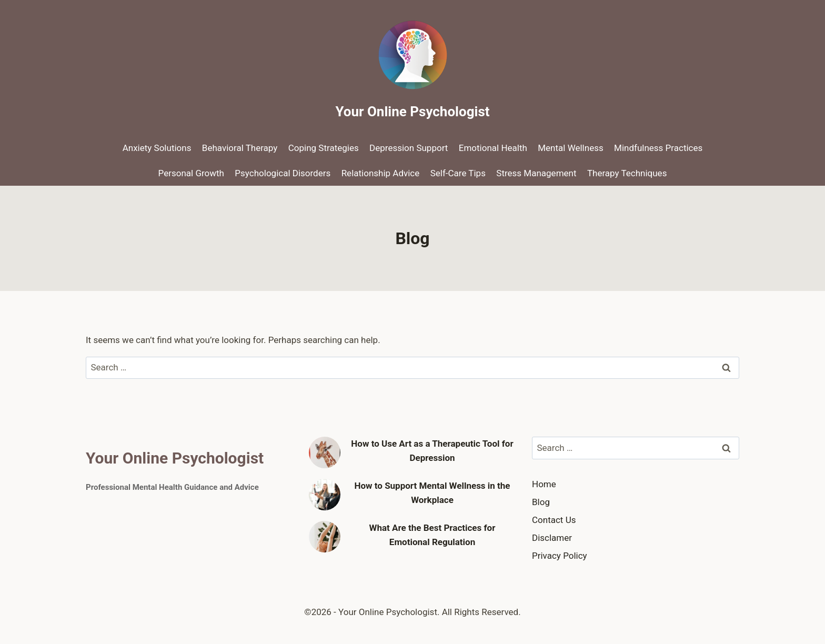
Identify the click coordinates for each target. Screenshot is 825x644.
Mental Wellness (570, 148)
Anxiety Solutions (157, 148)
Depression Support (409, 148)
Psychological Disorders (283, 173)
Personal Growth (191, 173)
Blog (541, 502)
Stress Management (536, 173)
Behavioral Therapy (240, 148)
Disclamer (552, 538)
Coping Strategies (324, 148)
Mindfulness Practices (658, 148)
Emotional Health (493, 148)
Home (544, 484)
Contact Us (554, 520)
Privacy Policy (560, 556)
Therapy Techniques (627, 173)
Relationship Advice (381, 173)
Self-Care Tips (458, 173)
